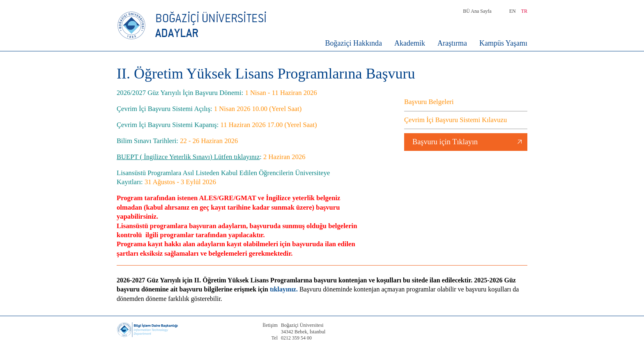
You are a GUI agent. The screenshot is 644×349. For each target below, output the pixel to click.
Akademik (410, 43)
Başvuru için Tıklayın (445, 142)
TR (524, 11)
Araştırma (452, 43)
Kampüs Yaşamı (503, 43)
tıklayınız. (284, 289)
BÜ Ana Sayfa (477, 11)
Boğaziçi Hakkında (354, 43)
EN (513, 11)
